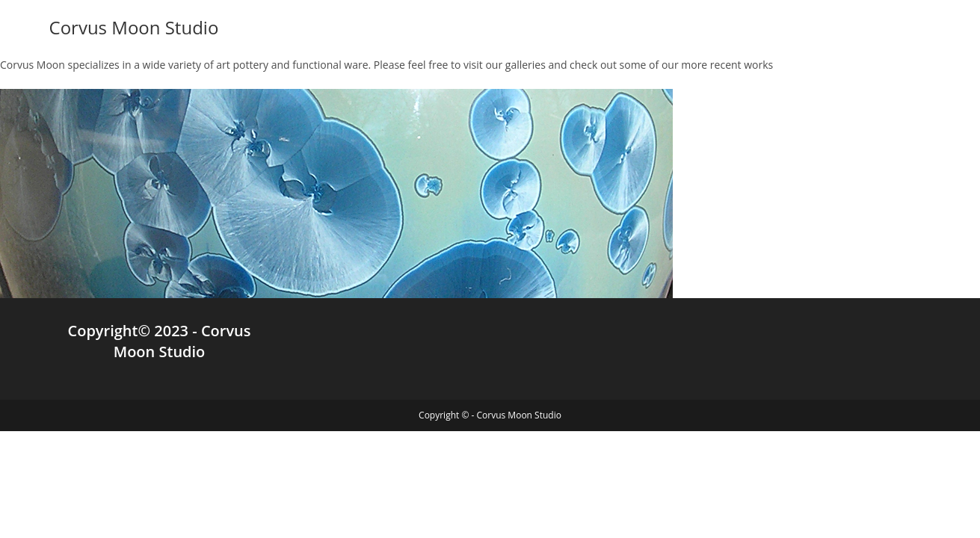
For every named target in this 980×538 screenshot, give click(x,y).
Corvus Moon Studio (134, 27)
